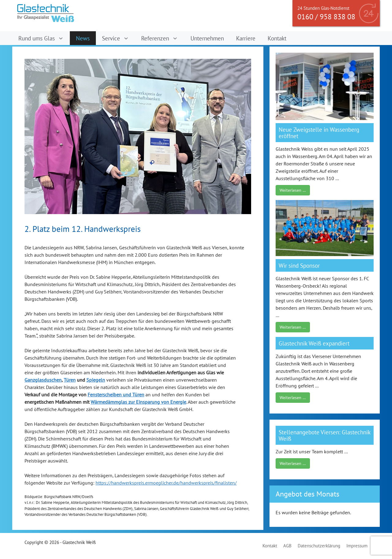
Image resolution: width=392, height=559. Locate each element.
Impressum (357, 546)
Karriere (246, 38)
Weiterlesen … (293, 190)
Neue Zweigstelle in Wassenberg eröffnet (319, 133)
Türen (70, 380)
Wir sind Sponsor (299, 265)
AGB (287, 546)
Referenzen (163, 38)
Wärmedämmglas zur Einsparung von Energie (138, 402)
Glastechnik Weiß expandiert (314, 343)
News (83, 38)
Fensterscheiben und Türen (116, 395)
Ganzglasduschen (43, 380)
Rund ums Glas (44, 38)
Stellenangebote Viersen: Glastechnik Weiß (324, 435)
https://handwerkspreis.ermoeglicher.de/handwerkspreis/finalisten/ (166, 483)
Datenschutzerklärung (319, 546)
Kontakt (277, 38)
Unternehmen (207, 38)
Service (119, 38)
